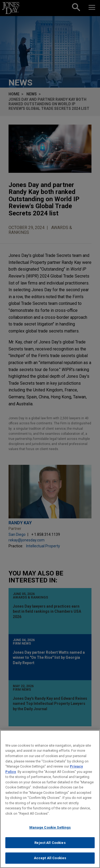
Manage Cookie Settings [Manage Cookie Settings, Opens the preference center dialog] (50, 827)
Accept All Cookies (50, 858)
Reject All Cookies (50, 843)
